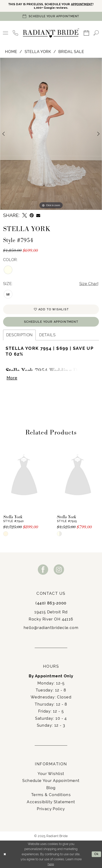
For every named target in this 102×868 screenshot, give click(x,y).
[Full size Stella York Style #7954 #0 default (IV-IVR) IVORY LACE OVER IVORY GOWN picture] (51, 134)
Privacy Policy (51, 809)
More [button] (12, 378)
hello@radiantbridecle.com (51, 628)
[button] (6, 33)
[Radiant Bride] (51, 33)
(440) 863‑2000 (51, 603)
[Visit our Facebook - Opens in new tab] (43, 570)
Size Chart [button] (89, 284)
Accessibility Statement (51, 802)
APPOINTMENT (82, 4)
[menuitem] (6, 33)
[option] (51, 134)
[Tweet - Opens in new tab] (25, 216)
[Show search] (96, 33)
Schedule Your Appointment (51, 322)
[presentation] (24, 476)
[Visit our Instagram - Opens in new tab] (59, 570)
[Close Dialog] (5, 854)
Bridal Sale (71, 52)
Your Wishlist (51, 774)
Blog (51, 788)
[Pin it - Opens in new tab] (32, 216)
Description (19, 335)
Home (11, 52)
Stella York (38, 52)
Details (47, 335)
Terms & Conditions (51, 795)
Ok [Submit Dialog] (97, 854)
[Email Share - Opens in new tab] (38, 215)
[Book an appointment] (51, 16)
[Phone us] (16, 33)
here (51, 864)
